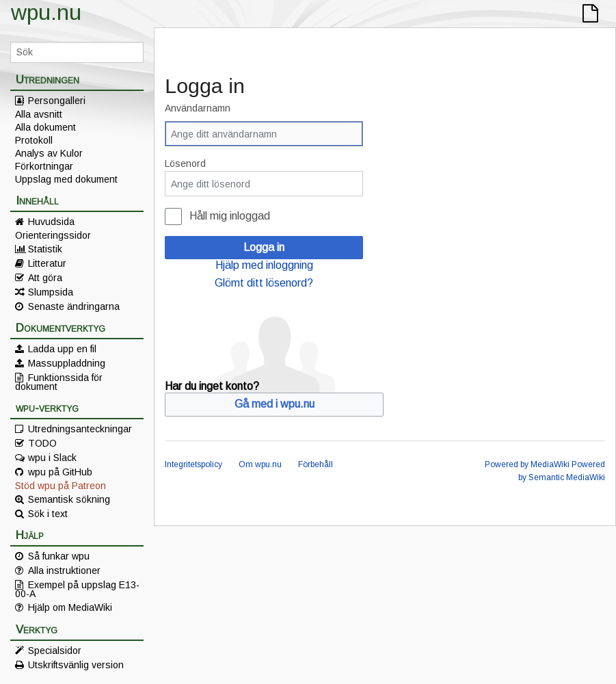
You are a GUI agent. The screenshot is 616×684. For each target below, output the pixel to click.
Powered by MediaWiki (527, 464)
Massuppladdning (67, 363)
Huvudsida (51, 222)
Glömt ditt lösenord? (264, 283)
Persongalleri (57, 101)
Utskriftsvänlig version (76, 665)
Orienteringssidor (53, 235)
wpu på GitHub (60, 472)
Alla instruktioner (64, 570)
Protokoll (34, 140)
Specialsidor (55, 650)
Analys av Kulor (49, 153)
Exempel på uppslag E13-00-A (77, 589)
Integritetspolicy (193, 464)
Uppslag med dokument (66, 179)
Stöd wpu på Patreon (61, 486)
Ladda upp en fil (62, 349)
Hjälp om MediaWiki (70, 607)
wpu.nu (46, 12)
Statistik (45, 249)
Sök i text (48, 514)
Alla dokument (45, 127)
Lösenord (185, 163)
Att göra (45, 278)
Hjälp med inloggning (264, 265)
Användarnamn (198, 108)
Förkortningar (44, 166)
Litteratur (47, 263)
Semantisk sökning (69, 499)
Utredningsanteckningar (80, 429)
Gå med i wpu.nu (274, 404)
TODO (42, 443)
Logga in (264, 247)
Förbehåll (316, 464)
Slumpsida (51, 292)
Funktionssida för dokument (59, 382)
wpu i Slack (52, 458)
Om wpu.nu (260, 464)
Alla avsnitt (39, 114)
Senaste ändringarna (74, 306)
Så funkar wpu (59, 556)
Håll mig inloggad (230, 216)
